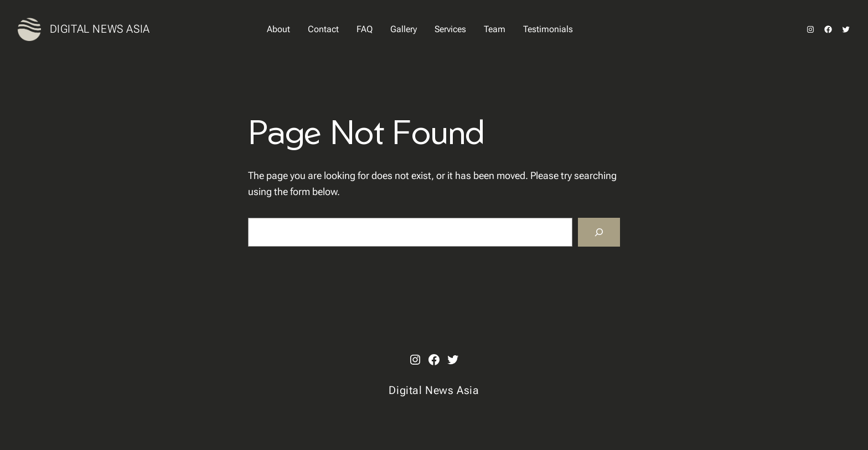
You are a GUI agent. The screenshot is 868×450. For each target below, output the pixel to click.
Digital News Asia (100, 29)
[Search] (599, 232)
